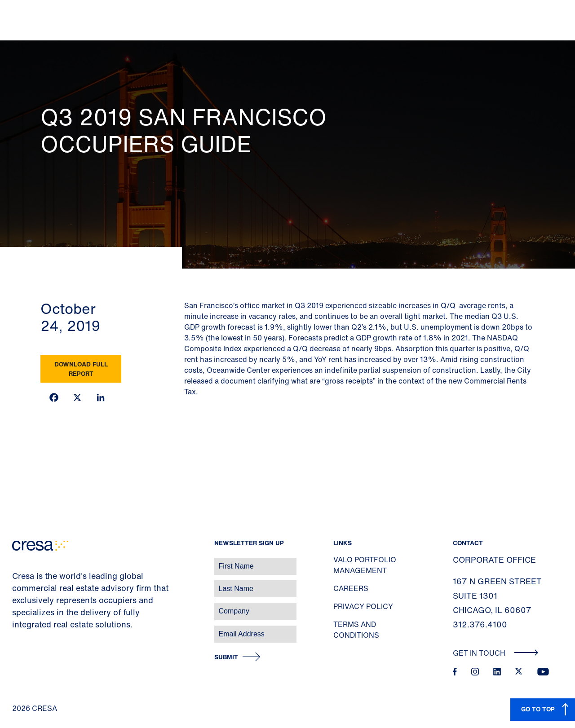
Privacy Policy (363, 606)
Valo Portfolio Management (365, 565)
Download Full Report (81, 369)
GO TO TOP (538, 709)
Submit (226, 657)
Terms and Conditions (356, 630)
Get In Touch (496, 653)
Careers (351, 588)
